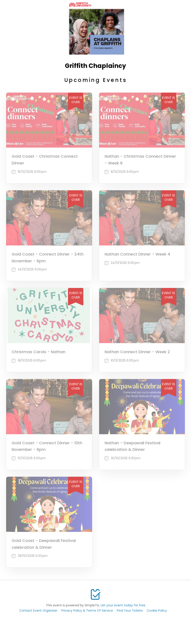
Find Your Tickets (130, 610)
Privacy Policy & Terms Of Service (87, 610)
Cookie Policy (157, 610)
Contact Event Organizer (38, 610)
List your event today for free (123, 605)
